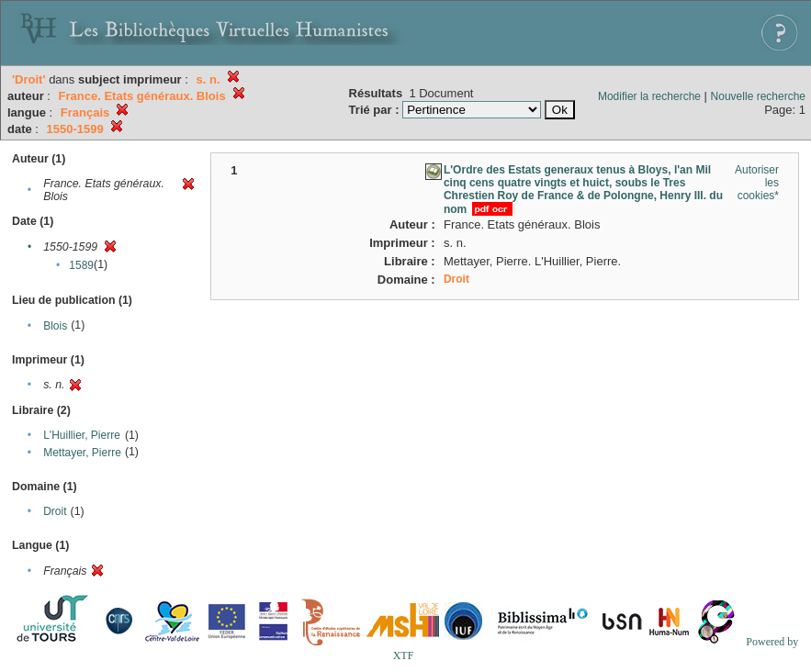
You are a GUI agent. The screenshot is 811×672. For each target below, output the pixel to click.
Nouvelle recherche (758, 96)
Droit (55, 511)
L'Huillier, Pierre (82, 435)
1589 (81, 265)
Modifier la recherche (649, 96)
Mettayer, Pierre (82, 453)
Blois (55, 326)
